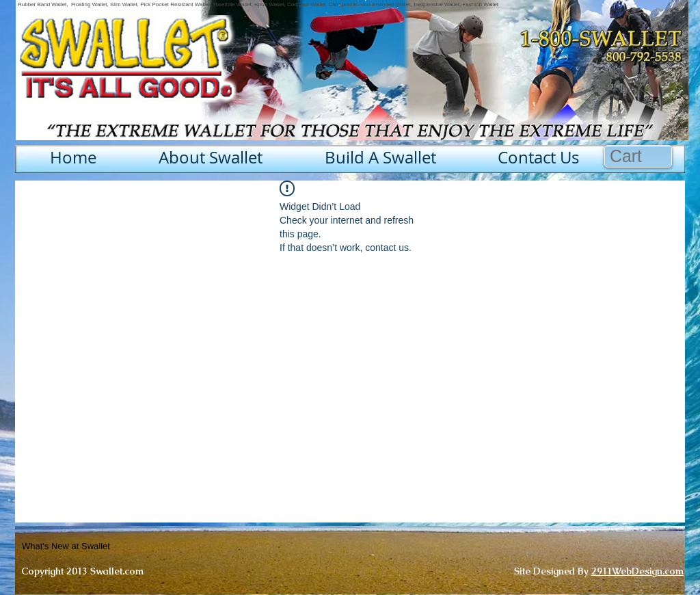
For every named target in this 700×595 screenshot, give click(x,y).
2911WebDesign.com (637, 571)
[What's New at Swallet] (99, 546)
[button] (638, 156)
